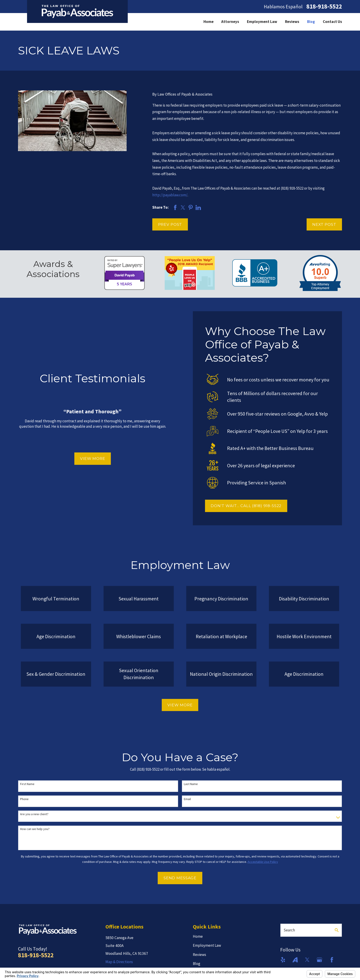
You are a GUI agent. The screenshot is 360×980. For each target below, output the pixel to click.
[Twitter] (307, 960)
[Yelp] (283, 960)
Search (289, 930)
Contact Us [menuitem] (332, 22)
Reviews (199, 955)
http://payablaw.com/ (170, 195)
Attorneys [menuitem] (230, 22)
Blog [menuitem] (311, 22)
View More (92, 459)
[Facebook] (332, 960)
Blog (197, 964)
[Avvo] (295, 960)
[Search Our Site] (337, 930)
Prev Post (170, 224)
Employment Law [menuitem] (262, 22)
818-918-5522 (324, 7)
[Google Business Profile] (319, 960)
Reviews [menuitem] (292, 22)
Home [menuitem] (208, 22)
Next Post (324, 224)
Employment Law (207, 945)
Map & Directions (119, 962)
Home (198, 936)
